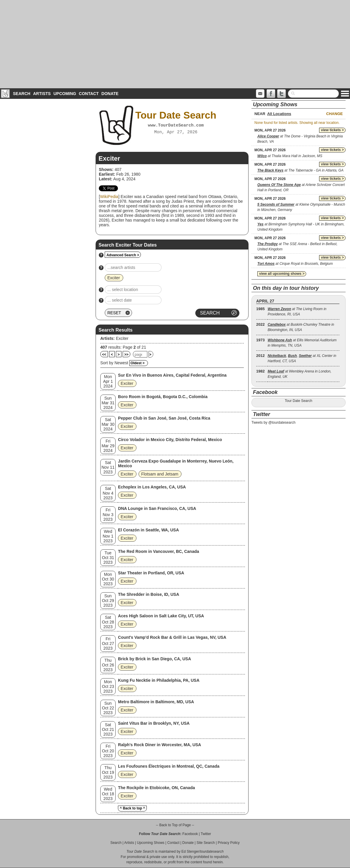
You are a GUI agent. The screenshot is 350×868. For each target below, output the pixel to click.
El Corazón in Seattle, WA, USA (148, 530)
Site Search (206, 843)
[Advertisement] (175, 44)
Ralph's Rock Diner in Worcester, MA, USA (159, 745)
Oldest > (138, 363)
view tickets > (332, 130)
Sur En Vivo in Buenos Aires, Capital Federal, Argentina (172, 375)
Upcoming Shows (150, 843)
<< (104, 355)
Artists (42, 94)
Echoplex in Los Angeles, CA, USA (152, 487)
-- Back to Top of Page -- (175, 825)
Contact (89, 94)
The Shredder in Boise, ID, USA (149, 594)
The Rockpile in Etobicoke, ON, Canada (156, 788)
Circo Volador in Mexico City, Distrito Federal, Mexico (170, 440)
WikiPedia (109, 197)
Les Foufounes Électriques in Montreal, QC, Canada (169, 766)
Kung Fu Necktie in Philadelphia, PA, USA (159, 680)
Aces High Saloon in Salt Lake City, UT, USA (161, 616)
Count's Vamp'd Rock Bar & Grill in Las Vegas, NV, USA (172, 637)
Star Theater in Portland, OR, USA (151, 573)
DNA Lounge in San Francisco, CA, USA (157, 508)
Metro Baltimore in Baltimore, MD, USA (156, 702)
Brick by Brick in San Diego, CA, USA (154, 659)
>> (126, 355)
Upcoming (65, 94)
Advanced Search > (123, 255)
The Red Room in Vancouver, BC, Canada (158, 551)
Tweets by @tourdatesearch (274, 423)
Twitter (206, 834)
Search (22, 94)
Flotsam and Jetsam (160, 474)
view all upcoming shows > (282, 274)
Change (334, 114)
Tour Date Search (298, 401)
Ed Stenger (190, 852)
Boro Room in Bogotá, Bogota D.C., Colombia (163, 397)
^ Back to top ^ (132, 808)
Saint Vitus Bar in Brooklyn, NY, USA (154, 723)
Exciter (122, 338)
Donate (110, 94)
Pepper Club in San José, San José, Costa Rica (164, 418)
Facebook (190, 834)
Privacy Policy (229, 843)
